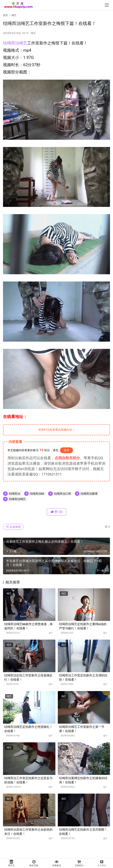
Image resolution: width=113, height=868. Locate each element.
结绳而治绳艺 (15, 43)
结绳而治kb (37, 494)
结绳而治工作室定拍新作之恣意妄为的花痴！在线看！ (28, 780)
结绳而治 (15, 494)
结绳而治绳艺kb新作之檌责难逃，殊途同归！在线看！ (29, 626)
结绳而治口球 (62, 494)
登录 (66, 450)
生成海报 (13, 527)
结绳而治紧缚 (89, 494)
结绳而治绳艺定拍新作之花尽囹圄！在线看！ (83, 832)
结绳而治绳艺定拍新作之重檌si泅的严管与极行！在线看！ (83, 626)
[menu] (107, 5)
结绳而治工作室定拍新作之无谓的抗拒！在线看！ (83, 677)
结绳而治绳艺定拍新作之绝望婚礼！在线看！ (28, 729)
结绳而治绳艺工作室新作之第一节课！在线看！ (82, 729)
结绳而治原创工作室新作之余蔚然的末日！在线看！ (28, 832)
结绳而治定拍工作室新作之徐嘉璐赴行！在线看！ (28, 677)
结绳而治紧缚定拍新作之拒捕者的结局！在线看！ (83, 780)
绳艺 (33, 33)
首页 (5, 15)
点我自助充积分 (67, 458)
